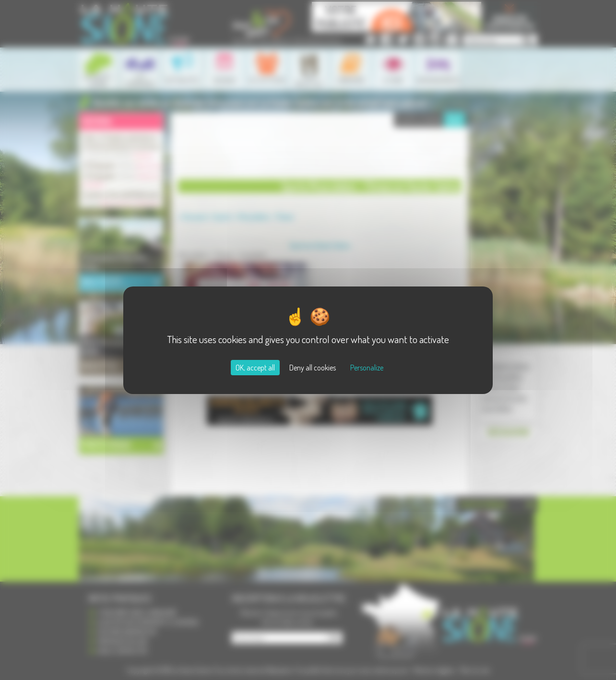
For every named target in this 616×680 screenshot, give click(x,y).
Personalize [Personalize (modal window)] (367, 368)
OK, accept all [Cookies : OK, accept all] (255, 368)
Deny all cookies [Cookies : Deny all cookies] (313, 368)
